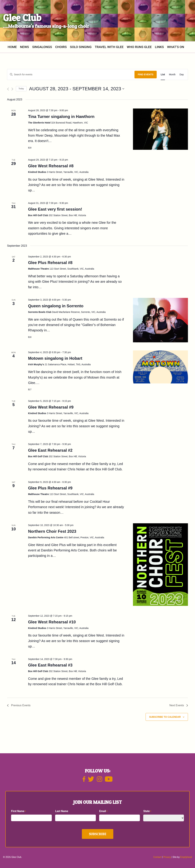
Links (159, 47)
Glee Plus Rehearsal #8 (50, 263)
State (147, 811)
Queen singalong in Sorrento (56, 306)
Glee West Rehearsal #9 (51, 407)
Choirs (61, 47)
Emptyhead (186, 857)
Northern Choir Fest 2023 (52, 531)
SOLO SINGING (81, 47)
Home (12, 47)
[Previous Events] (8, 89)
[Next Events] (12, 89)
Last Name (62, 811)
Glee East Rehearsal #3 (50, 665)
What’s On (176, 47)
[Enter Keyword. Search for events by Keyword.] (71, 75)
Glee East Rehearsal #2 (50, 450)
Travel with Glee (109, 47)
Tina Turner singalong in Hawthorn (61, 117)
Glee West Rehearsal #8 (51, 166)
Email (103, 811)
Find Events (146, 74)
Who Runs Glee (139, 47)
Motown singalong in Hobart (55, 358)
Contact (157, 857)
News (24, 47)
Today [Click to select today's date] (21, 89)
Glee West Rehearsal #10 (52, 622)
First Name (18, 811)
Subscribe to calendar (165, 717)
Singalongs (42, 47)
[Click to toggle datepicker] (77, 89)
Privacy (167, 857)
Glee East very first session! (55, 209)
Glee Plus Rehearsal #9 (50, 488)
